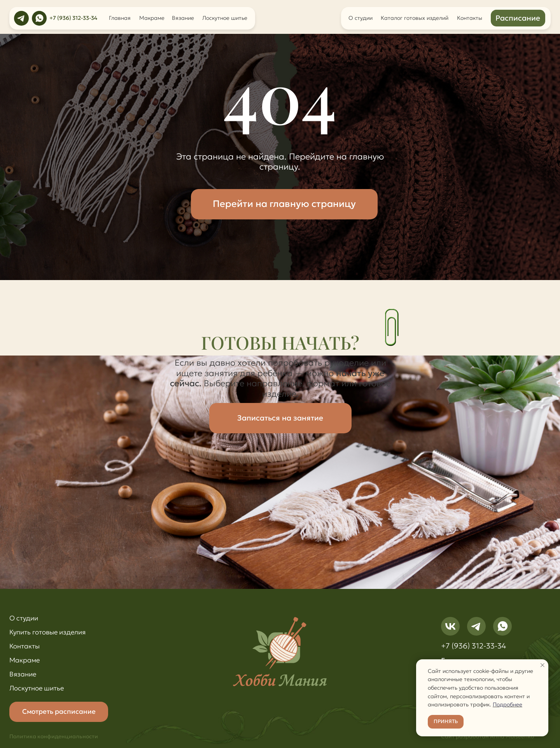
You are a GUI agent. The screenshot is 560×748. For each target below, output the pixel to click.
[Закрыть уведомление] (542, 665)
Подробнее (507, 704)
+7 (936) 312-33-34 (73, 18)
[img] (21, 18)
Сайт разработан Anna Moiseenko (487, 736)
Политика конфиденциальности (54, 736)
